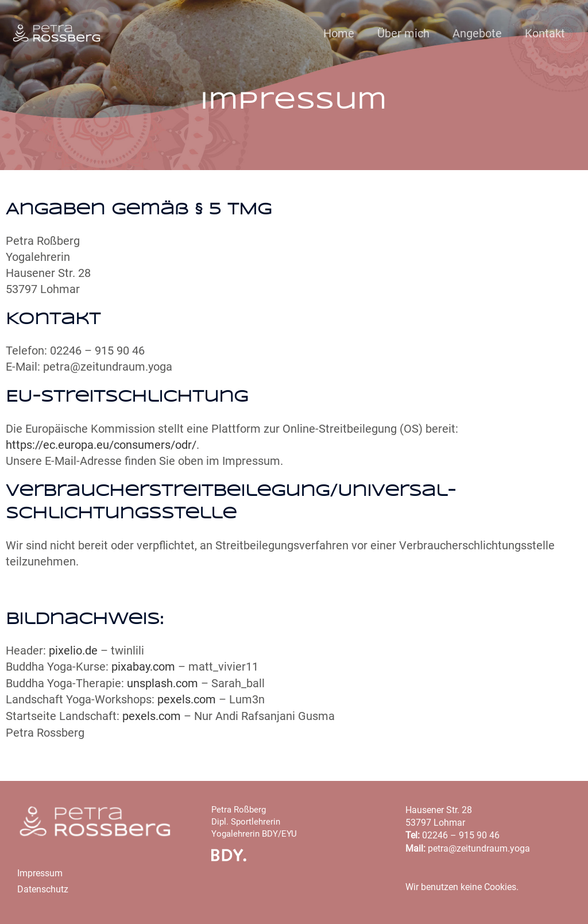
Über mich (403, 33)
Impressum (40, 871)
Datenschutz (43, 888)
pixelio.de (73, 650)
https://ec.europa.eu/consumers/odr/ (101, 445)
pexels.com (187, 698)
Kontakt (545, 33)
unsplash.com (163, 682)
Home (339, 33)
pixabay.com (143, 666)
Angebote (477, 33)
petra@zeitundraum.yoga (479, 846)
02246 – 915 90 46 (461, 833)
